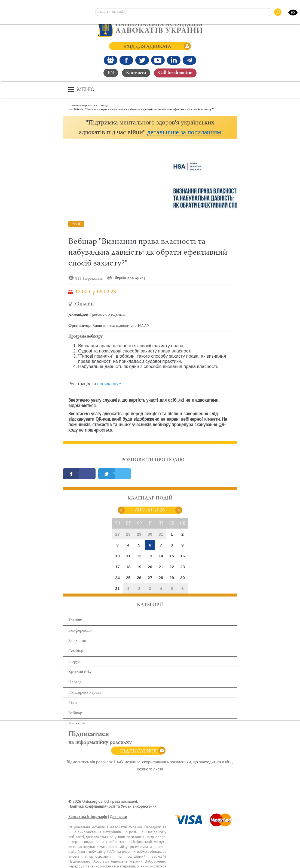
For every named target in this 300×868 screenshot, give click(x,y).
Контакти (136, 73)
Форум (74, 672)
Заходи (104, 105)
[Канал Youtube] (158, 60)
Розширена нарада (85, 703)
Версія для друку (130, 288)
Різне (73, 713)
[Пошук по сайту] (184, 12)
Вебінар (75, 724)
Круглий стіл (80, 682)
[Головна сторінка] (150, 27)
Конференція (80, 641)
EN (111, 73)
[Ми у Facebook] (126, 60)
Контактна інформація (88, 827)
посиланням (109, 394)
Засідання (77, 651)
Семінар (76, 662)
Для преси (119, 827)
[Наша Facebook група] (111, 60)
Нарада (75, 693)
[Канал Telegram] (189, 60)
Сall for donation (175, 73)
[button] (150, 132)
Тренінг (75, 631)
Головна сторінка (80, 105)
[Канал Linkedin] (174, 60)
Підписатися (138, 762)
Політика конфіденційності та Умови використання (112, 817)
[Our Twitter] (142, 60)
